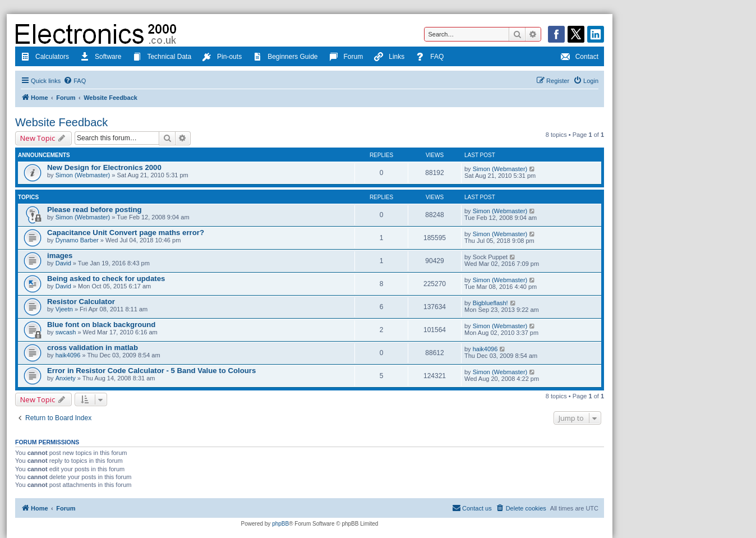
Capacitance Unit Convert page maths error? (126, 233)
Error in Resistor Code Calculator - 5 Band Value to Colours (151, 371)
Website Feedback (61, 122)
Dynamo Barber (77, 240)
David (63, 263)
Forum (346, 58)
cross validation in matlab (93, 348)
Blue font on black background (101, 325)
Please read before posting (95, 210)
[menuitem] (75, 81)
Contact (580, 58)
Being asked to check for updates (106, 279)
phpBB (280, 524)
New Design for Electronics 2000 (104, 167)
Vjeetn (64, 309)
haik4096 (68, 355)
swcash (66, 332)
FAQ (430, 58)
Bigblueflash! (490, 303)
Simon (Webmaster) (83, 175)
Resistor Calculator (81, 302)
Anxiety (66, 378)
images (60, 256)
